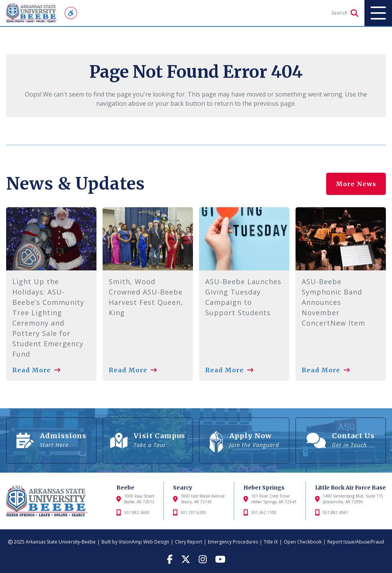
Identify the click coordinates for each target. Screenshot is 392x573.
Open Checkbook (303, 542)
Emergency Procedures (233, 542)
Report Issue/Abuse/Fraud (356, 542)
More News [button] (356, 184)
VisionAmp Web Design (144, 542)
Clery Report (189, 542)
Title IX (271, 542)
